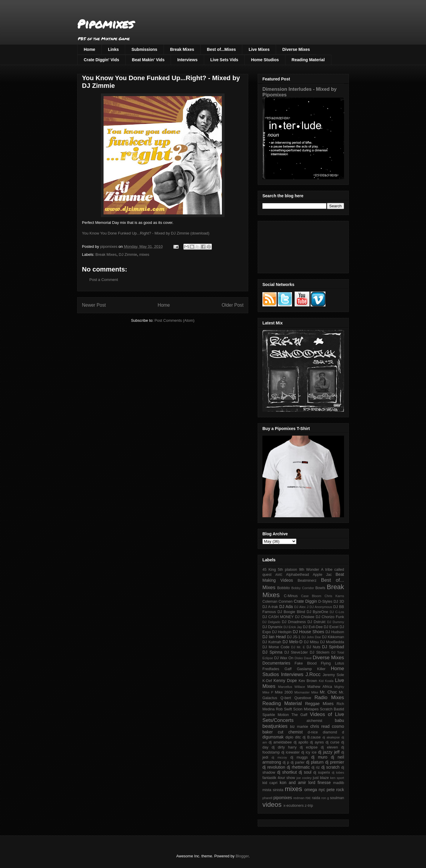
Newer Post (94, 305)
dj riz (316, 767)
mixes (144, 254)
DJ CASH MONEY (278, 617)
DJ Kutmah (272, 642)
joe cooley (304, 778)
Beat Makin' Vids (148, 60)
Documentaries (276, 663)
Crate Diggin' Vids (101, 60)
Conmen (285, 602)
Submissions (144, 49)
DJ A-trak (270, 607)
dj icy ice (309, 752)
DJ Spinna (272, 652)
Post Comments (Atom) (174, 320)
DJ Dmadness (294, 622)
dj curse (333, 742)
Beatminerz (307, 581)
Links (113, 49)
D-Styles (325, 602)
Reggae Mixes (319, 704)
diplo (289, 737)
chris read (320, 726)
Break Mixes (182, 49)
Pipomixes (105, 24)
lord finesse (319, 783)
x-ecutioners (294, 806)
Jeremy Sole (333, 675)
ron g (325, 798)
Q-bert (286, 698)
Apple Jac (322, 575)
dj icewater (291, 752)
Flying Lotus (332, 663)
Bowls (320, 588)
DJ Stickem (320, 652)
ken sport (337, 778)
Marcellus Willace (292, 687)
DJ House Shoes (309, 632)
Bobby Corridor (303, 588)
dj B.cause (312, 737)
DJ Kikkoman (333, 637)
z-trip (309, 806)
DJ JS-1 (294, 637)
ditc (298, 737)
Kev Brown (308, 681)
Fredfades (271, 669)
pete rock (335, 790)
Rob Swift (284, 709)
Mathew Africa (320, 687)
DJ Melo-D (292, 642)
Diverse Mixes (296, 49)
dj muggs (299, 757)
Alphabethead (298, 575)
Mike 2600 (284, 692)
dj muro (319, 757)
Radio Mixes (329, 698)
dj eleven (329, 747)
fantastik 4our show (279, 778)
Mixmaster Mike (306, 692)
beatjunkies (275, 726)
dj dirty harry (284, 747)
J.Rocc (313, 674)
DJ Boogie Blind (291, 612)
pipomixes (283, 798)
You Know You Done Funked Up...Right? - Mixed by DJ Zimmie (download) (146, 233)
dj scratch (330, 767)
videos (272, 805)
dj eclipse (309, 747)
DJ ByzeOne (318, 612)
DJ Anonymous (321, 607)
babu (339, 720)
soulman (337, 798)
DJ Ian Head (274, 637)
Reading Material (308, 60)
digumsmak (273, 737)
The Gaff (299, 715)
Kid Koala (326, 681)
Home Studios (265, 60)
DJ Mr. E (298, 647)
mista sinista (273, 790)
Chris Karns (334, 596)
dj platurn (315, 762)
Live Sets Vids (224, 60)
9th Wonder (309, 570)
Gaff (288, 669)
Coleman (270, 602)
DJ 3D (339, 602)
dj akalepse (331, 737)
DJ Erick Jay (293, 627)
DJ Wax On (284, 658)
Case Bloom (311, 596)
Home (89, 49)
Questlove (303, 698)
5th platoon (287, 570)
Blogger (242, 856)
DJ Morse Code (276, 647)
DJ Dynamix (272, 627)
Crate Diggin (305, 601)
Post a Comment (104, 280)
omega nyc (315, 790)
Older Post (233, 305)
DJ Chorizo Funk (330, 617)
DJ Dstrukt (316, 622)
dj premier (335, 762)
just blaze (321, 778)
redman (299, 798)
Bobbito (284, 588)
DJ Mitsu (311, 642)
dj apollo (301, 742)
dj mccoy (279, 757)
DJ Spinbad (333, 647)
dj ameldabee (280, 742)
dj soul (305, 772)
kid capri (270, 783)
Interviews (187, 60)
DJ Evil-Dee (313, 627)
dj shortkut (287, 772)
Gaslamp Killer (311, 669)
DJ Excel (331, 627)
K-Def (267, 681)
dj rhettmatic (298, 767)
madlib (339, 783)
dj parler (297, 762)
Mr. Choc (328, 692)
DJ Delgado (271, 622)
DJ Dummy (336, 622)
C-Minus (291, 596)
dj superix (322, 772)
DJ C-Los (337, 612)
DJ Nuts (313, 647)
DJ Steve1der (296, 652)
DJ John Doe (311, 637)
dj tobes (338, 772)
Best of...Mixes (221, 49)
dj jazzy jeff (329, 752)
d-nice (313, 732)
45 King (269, 570)
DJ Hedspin (282, 632)
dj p (286, 762)
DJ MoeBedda (332, 642)
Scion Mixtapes (306, 709)
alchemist (314, 721)
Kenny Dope (285, 681)
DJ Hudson (335, 632)
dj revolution (274, 767)
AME (279, 575)
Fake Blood (306, 663)
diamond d (333, 732)
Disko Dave (303, 658)
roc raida (313, 798)
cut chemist (290, 732)
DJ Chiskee (305, 617)
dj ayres (317, 742)
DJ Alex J (301, 607)
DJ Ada (286, 607)
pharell (267, 798)
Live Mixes (259, 49)
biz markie (299, 727)
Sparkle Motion (276, 715)
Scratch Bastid (332, 709)
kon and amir (293, 783)
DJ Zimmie (128, 254)
